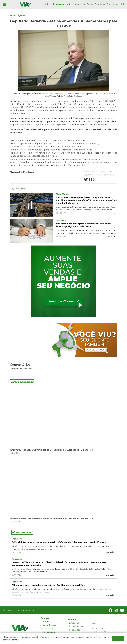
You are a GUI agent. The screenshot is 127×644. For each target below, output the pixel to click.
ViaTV (95, 624)
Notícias (47, 4)
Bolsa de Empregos (96, 4)
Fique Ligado (17, 16)
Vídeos (70, 4)
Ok (118, 638)
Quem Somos (113, 4)
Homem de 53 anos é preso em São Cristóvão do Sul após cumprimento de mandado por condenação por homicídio (60, 564)
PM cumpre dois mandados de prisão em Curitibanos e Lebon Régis (48, 585)
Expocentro (59, 4)
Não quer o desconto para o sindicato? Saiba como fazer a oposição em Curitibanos (84, 225)
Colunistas (80, 4)
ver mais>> (112, 213)
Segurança (17, 539)
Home (45, 621)
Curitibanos (62, 220)
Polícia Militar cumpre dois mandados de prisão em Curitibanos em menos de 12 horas (59, 542)
